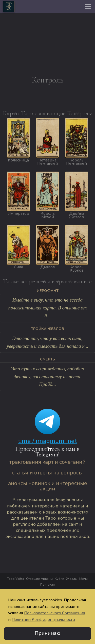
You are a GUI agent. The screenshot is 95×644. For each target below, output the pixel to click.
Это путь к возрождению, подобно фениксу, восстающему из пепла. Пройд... (48, 376)
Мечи (83, 579)
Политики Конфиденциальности (43, 620)
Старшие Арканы (39, 579)
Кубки (59, 579)
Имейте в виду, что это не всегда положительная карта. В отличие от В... (48, 308)
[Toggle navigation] (88, 7)
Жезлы (72, 579)
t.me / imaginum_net (48, 441)
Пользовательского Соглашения (55, 613)
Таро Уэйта (16, 579)
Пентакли (48, 585)
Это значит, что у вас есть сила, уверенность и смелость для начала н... (48, 342)
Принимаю (48, 634)
